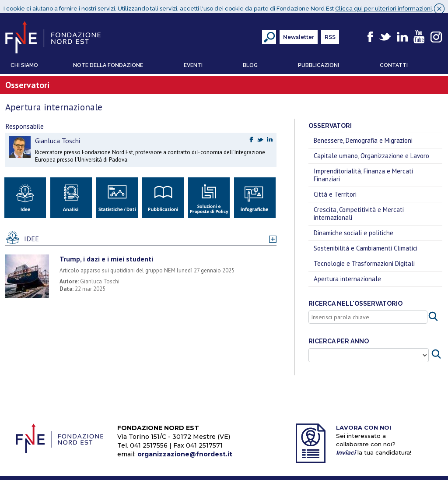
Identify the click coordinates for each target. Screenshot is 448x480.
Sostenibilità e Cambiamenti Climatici (366, 244)
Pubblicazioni (318, 61)
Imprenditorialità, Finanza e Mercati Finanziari (363, 171)
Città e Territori (335, 190)
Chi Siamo (24, 61)
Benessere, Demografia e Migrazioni (363, 136)
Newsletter (299, 33)
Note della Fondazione (108, 61)
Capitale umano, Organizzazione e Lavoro (371, 152)
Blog (250, 61)
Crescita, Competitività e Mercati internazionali (359, 210)
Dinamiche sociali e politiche (353, 229)
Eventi (193, 61)
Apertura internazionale (347, 275)
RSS (330, 33)
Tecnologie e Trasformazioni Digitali (364, 259)
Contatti (394, 61)
